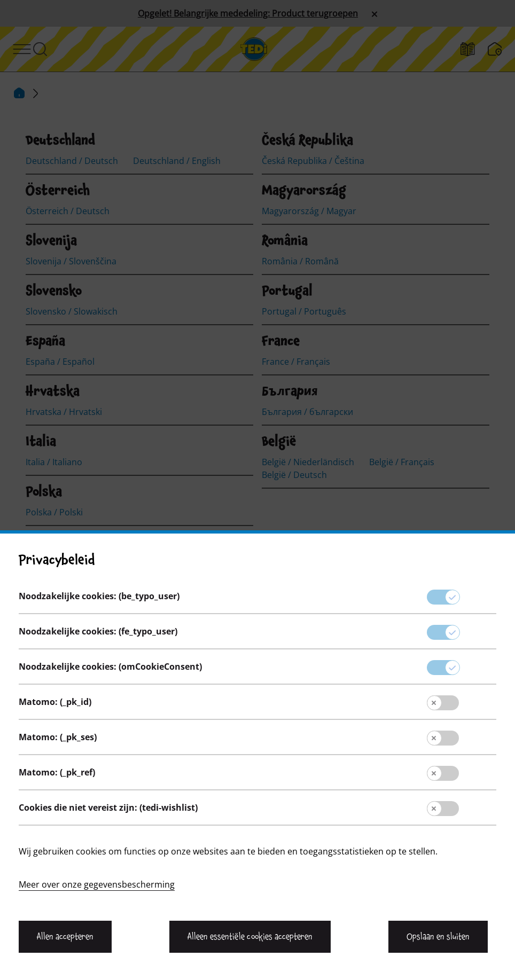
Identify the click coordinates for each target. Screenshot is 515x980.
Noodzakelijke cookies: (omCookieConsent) (110, 949)
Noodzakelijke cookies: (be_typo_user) (99, 879)
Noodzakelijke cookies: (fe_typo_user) (98, 914)
